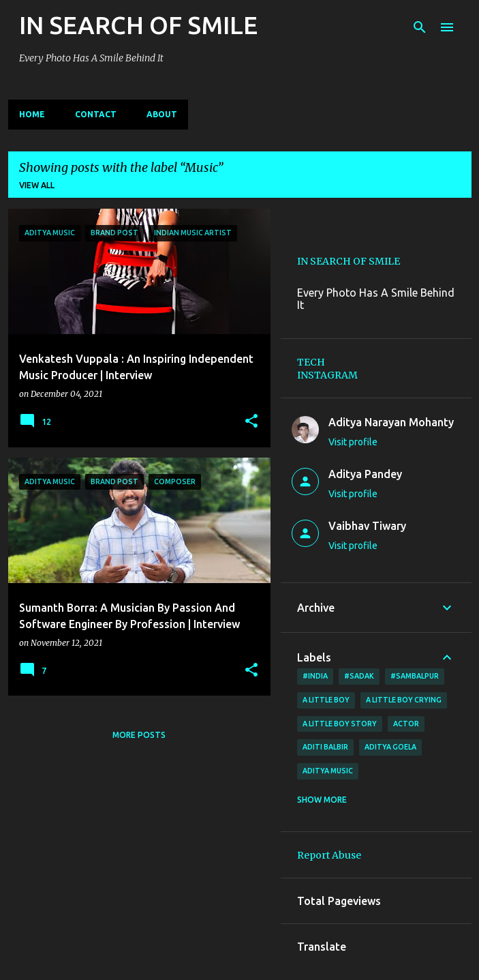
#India (315, 676)
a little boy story (340, 724)
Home (32, 114)
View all (37, 185)
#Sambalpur (415, 676)
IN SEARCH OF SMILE (138, 25)
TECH (311, 362)
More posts (139, 735)
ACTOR (406, 724)
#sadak (359, 676)
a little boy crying (404, 700)
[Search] (420, 27)
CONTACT (96, 114)
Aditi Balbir (325, 747)
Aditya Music (328, 771)
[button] (251, 422)
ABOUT (162, 114)
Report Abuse (329, 855)
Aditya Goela (390, 747)
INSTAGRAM (327, 375)
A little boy (326, 700)
